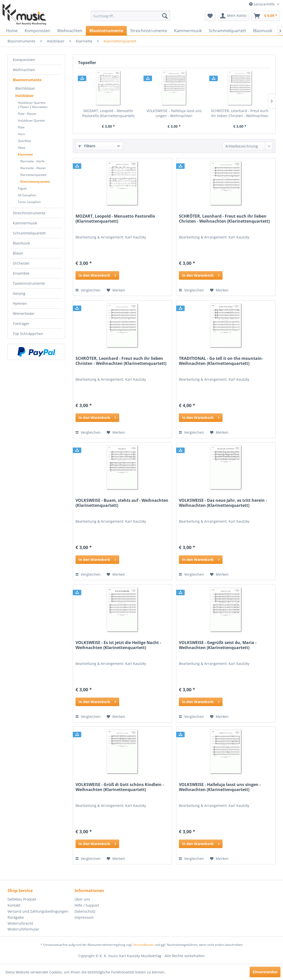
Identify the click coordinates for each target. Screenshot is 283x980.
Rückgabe (16, 917)
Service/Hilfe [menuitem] (262, 4)
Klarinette (25, 154)
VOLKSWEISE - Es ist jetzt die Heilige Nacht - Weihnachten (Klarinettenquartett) (118, 645)
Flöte (21, 127)
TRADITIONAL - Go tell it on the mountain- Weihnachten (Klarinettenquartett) (221, 361)
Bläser (18, 253)
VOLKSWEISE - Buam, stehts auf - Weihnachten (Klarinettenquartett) (122, 503)
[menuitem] (130, 16)
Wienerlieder (24, 313)
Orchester (21, 263)
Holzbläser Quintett (31, 120)
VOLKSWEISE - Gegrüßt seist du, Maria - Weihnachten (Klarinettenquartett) (218, 645)
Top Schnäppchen (28, 334)
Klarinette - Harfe (32, 161)
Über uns (82, 899)
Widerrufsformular (23, 929)
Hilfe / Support (87, 905)
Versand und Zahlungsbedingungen (38, 911)
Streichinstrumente (29, 213)
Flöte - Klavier (27, 114)
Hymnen (20, 303)
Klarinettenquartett (35, 182)
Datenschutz (85, 911)
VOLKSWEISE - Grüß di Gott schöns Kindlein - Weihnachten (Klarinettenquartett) (120, 787)
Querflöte (24, 141)
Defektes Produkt (22, 899)
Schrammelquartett (29, 233)
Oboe (22, 148)
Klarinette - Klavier (33, 168)
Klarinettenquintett (33, 175)
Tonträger (21, 324)
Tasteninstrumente (29, 283)
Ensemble (21, 273)
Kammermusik (25, 223)
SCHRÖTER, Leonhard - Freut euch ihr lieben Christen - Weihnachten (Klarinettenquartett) (240, 113)
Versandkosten (144, 945)
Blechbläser (25, 88)
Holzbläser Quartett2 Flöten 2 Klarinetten (33, 105)
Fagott (22, 188)
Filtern (87, 146)
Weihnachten (24, 70)
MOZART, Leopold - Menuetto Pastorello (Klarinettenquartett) (108, 113)
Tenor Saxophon (29, 202)
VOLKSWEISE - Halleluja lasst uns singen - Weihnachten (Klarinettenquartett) (174, 113)
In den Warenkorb (97, 275)
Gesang (19, 293)
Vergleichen (88, 290)
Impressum (84, 917)
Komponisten (24, 60)
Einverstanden (265, 972)
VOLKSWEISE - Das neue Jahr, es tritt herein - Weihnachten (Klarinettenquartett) (223, 503)
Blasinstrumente (27, 80)
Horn (21, 134)
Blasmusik (21, 243)
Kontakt (14, 905)
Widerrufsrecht (20, 923)
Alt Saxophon (27, 195)
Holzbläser (24, 96)
